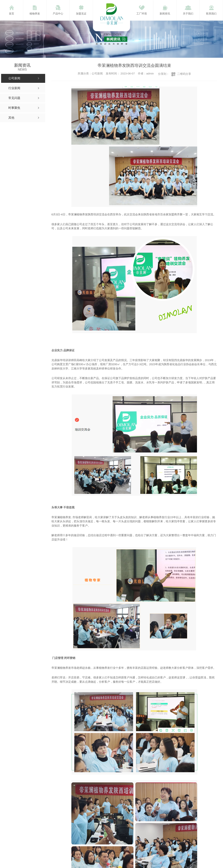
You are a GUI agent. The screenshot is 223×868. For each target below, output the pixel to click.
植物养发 (35, 14)
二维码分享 (184, 74)
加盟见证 (81, 14)
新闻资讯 (165, 14)
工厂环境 (142, 14)
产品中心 (58, 14)
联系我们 (211, 14)
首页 (12, 14)
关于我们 (188, 14)
